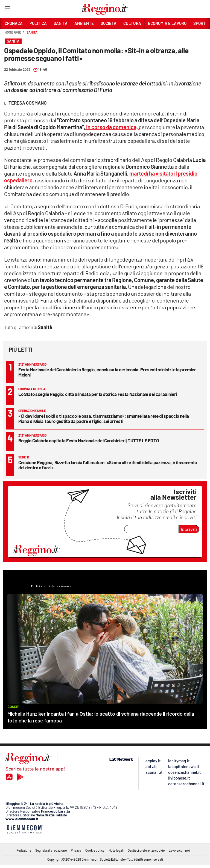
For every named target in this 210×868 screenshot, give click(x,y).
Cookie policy (95, 850)
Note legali (116, 850)
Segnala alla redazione (51, 850)
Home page (13, 32)
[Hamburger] (7, 9)
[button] (200, 35)
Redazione (24, 850)
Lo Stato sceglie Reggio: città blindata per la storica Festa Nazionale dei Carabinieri (98, 394)
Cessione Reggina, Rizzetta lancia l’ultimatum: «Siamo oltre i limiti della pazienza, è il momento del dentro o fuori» (108, 465)
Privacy (76, 850)
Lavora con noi (179, 850)
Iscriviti (189, 529)
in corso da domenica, (112, 127)
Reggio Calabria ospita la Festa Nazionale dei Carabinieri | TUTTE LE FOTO (89, 440)
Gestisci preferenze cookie (146, 850)
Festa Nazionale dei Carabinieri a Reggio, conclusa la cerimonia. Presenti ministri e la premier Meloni (107, 372)
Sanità (32, 32)
